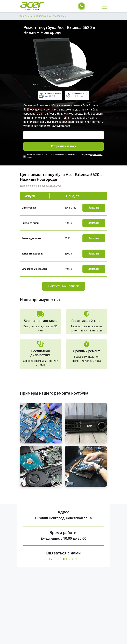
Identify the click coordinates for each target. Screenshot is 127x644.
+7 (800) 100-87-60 (63, 559)
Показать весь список (64, 286)
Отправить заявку (63, 146)
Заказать (94, 208)
